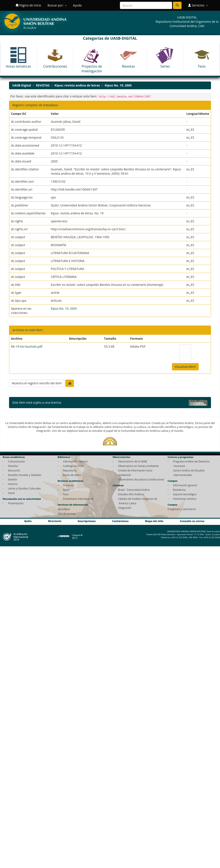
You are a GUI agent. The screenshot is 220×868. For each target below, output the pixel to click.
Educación (14, 470)
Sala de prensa (66, 514)
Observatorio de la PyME (133, 461)
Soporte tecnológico (185, 494)
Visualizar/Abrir (185, 367)
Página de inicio (28, 5)
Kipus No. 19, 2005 (118, 85)
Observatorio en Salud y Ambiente (138, 466)
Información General (75, 461)
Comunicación (16, 461)
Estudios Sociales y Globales (24, 475)
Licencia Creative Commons (81, 402)
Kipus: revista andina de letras (77, 85)
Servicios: (198, 5)
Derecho (13, 466)
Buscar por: (57, 5)
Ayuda (77, 5)
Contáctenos (120, 521)
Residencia (179, 490)
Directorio (55, 521)
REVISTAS (43, 85)
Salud (11, 493)
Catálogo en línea (73, 466)
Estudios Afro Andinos (131, 494)
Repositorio (70, 470)
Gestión (13, 479)
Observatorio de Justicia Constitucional (141, 479)
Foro (66, 494)
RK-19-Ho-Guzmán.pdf (27, 346)
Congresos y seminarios (182, 509)
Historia (13, 484)
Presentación (16, 503)
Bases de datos (72, 475)
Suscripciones (87, 521)
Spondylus (64, 509)
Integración (125, 508)
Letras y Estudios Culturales (24, 488)
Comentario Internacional (78, 499)
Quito (28, 521)
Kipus (66, 490)
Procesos (68, 485)
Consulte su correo (192, 521)
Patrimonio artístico (185, 499)
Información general (185, 485)
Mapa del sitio (154, 521)
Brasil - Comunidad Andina (134, 490)
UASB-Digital (22, 85)
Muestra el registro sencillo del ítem (37, 383)
